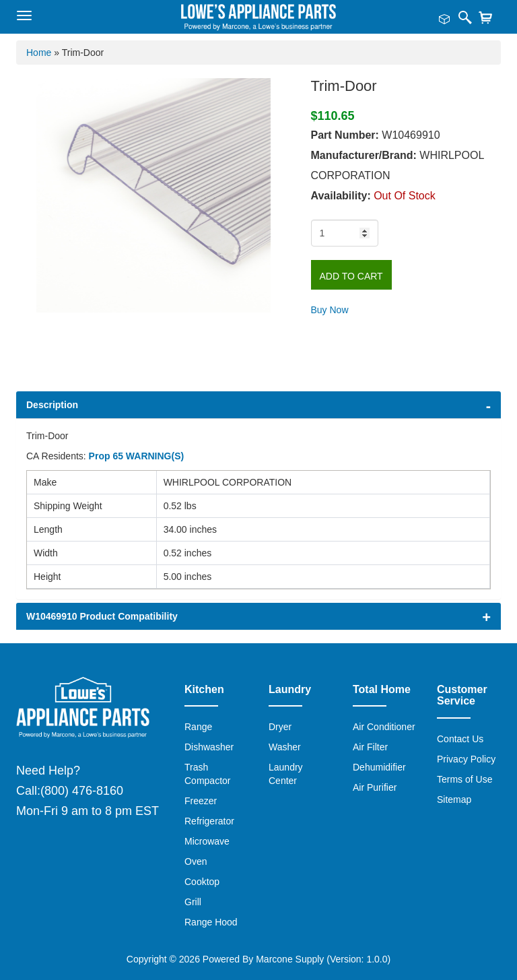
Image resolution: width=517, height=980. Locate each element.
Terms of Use (464, 779)
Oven (196, 861)
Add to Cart (351, 276)
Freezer (201, 801)
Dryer (280, 727)
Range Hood (211, 922)
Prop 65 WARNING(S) (137, 456)
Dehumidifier (379, 767)
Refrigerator (209, 821)
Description (52, 405)
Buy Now (330, 310)
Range (198, 727)
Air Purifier (375, 787)
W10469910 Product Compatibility (102, 616)
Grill (193, 902)
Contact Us (460, 739)
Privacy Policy (466, 759)
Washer (285, 747)
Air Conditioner (384, 727)
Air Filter (370, 747)
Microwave (207, 841)
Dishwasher (209, 747)
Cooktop (202, 882)
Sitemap (454, 799)
